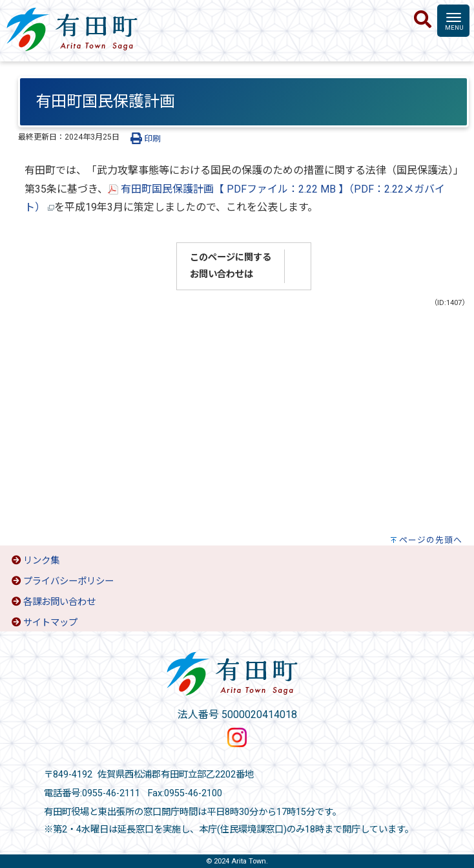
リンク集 (41, 561)
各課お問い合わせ (59, 602)
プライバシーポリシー (68, 581)
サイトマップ (50, 623)
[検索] (423, 20)
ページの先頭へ (431, 540)
